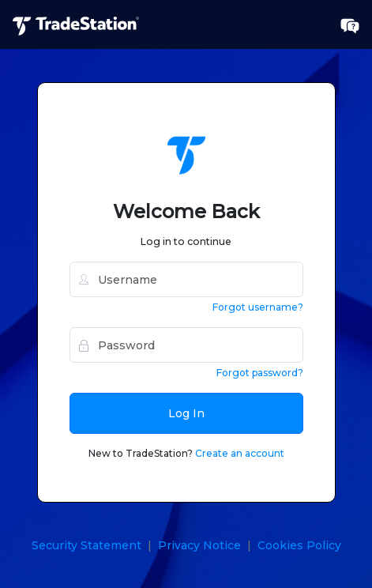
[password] (186, 345)
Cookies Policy (299, 545)
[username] (186, 279)
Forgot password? (260, 373)
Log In (186, 413)
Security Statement (86, 545)
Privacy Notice (199, 545)
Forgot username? (258, 307)
